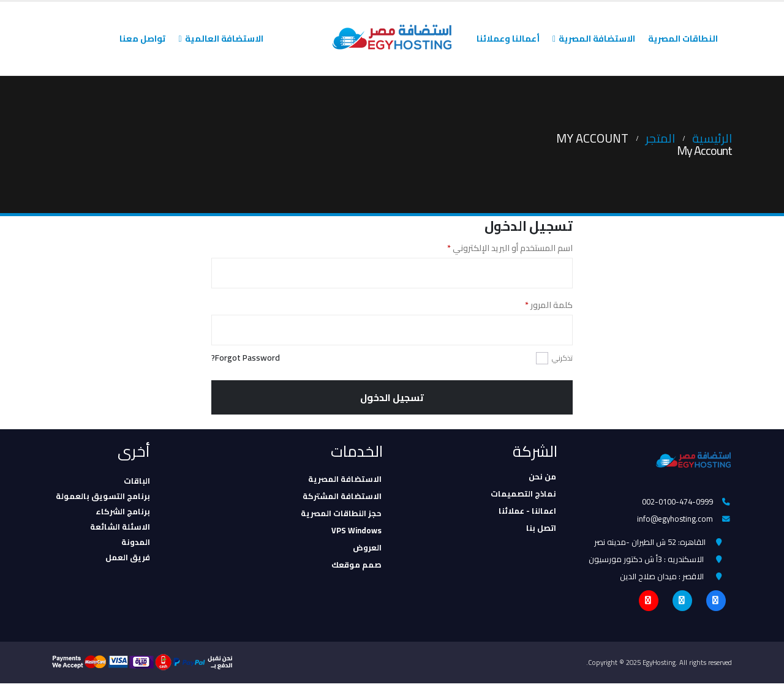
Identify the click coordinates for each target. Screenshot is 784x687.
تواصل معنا (142, 39)
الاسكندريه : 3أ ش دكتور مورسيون (646, 561)
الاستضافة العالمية (224, 39)
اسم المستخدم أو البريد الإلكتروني (497, 248)
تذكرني (562, 358)
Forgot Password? (246, 358)
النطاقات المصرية (683, 39)
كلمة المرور (536, 305)
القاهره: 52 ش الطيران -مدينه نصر (650, 544)
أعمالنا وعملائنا (508, 39)
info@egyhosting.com (675, 520)
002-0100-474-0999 (677, 502)
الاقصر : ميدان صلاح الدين (662, 579)
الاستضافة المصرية (597, 39)
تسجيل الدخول (392, 397)
